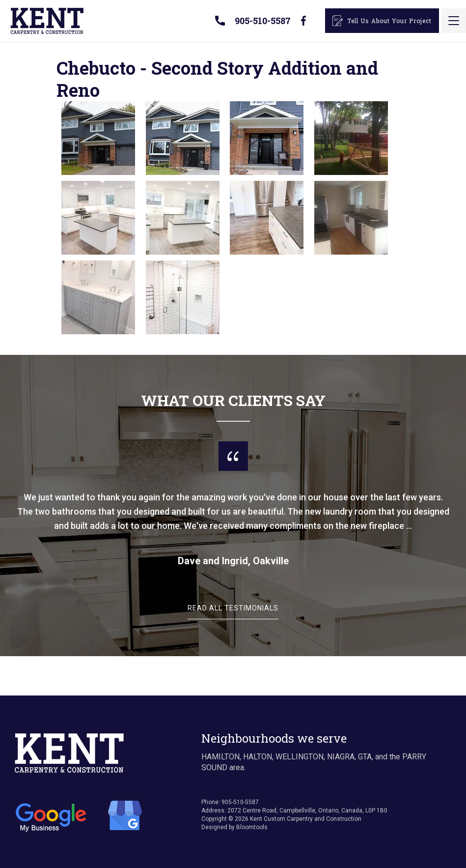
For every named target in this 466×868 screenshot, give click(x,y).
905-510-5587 (263, 21)
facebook (303, 21)
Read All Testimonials (233, 608)
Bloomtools (252, 827)
